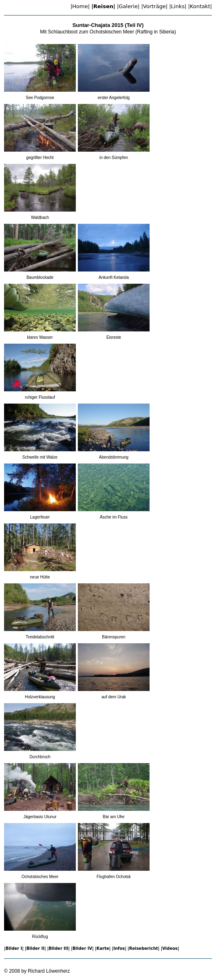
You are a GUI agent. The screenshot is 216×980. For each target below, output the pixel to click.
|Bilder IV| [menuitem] (82, 948)
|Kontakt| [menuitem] (200, 6)
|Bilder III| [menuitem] (58, 948)
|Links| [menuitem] (178, 6)
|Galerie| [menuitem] (128, 6)
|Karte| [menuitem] (103, 948)
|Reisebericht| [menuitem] (143, 948)
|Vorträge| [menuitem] (154, 6)
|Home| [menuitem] (80, 6)
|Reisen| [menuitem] (103, 6)
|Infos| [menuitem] (119, 948)
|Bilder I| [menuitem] (14, 948)
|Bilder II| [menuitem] (35, 948)
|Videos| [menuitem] (170, 948)
